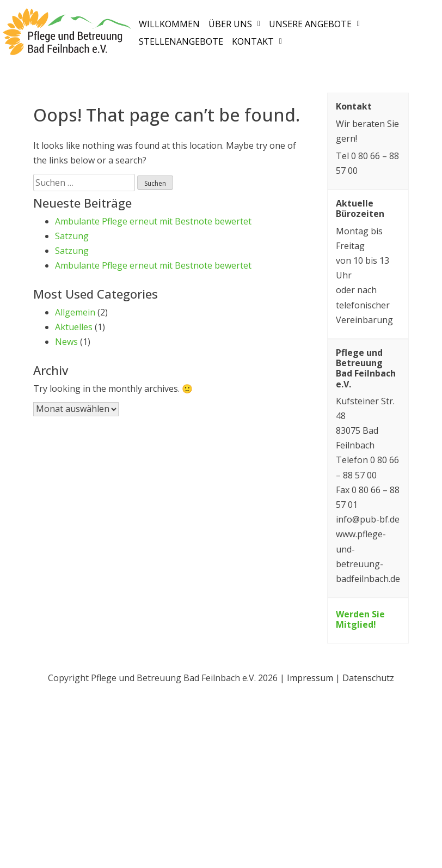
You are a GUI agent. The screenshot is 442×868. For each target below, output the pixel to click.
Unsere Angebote (314, 24)
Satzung (72, 236)
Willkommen (169, 24)
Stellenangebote (181, 41)
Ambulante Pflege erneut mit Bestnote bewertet (153, 221)
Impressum (310, 678)
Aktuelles (74, 327)
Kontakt (257, 41)
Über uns (234, 24)
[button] (234, 24)
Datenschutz (368, 678)
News (66, 342)
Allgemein (75, 312)
